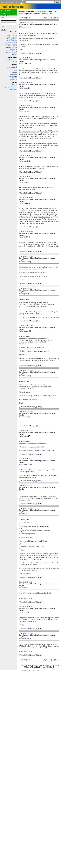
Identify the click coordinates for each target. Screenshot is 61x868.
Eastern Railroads (12, 37)
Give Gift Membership (11, 88)
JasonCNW (28, 63)
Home (2, 2)
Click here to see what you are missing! (8, 12)
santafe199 (28, 639)
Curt (26, 182)
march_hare (28, 464)
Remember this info (9, 27)
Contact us (14, 86)
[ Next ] (57, 18)
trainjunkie (28, 161)
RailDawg (28, 28)
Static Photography (12, 61)
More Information (12, 68)
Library (15, 71)
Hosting (15, 64)
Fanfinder (14, 73)
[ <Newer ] (43, 667)
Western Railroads (12, 35)
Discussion (14, 32)
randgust (27, 111)
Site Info (15, 83)
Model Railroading (12, 51)
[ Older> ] (50, 667)
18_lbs (26, 612)
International (13, 49)
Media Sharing (13, 57)
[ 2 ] (53, 18)
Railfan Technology (12, 53)
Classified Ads (13, 80)
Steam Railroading (12, 41)
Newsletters (14, 74)
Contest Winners (12, 76)
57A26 (27, 514)
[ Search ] (42, 665)
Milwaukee (28, 203)
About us (14, 85)
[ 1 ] (50, 18)
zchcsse (27, 491)
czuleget (27, 417)
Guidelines (14, 54)
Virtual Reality (13, 78)
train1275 (27, 436)
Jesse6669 (28, 331)
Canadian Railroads (11, 46)
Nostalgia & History (12, 42)
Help (17, 2)
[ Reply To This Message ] (27, 53)
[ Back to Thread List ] (32, 667)
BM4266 (27, 237)
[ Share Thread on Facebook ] (29, 665)
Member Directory (12, 66)
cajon (26, 588)
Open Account (10, 2)
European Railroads (11, 47)
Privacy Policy (13, 90)
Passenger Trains (12, 39)
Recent (15, 34)
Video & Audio (13, 59)
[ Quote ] (39, 53)
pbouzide (27, 88)
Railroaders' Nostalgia (11, 44)
